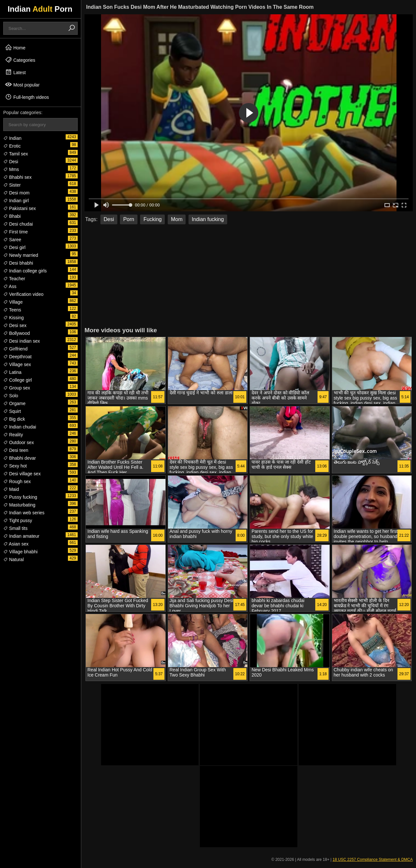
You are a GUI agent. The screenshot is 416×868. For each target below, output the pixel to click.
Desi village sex (22, 474)
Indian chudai (20, 427)
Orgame (14, 403)
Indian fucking (208, 219)
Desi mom (16, 193)
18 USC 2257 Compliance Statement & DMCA (373, 860)
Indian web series (24, 513)
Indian (12, 138)
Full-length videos (27, 97)
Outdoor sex (19, 442)
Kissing (13, 318)
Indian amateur (21, 536)
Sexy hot (15, 466)
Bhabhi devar (19, 458)
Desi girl (14, 247)
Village (13, 302)
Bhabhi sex (17, 177)
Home (15, 47)
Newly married (21, 255)
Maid (11, 489)
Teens (12, 310)
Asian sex (16, 544)
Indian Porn (40, 9)
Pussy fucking (20, 497)
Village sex (17, 364)
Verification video (23, 294)
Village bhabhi (20, 552)
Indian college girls (25, 271)
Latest (15, 72)
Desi (11, 162)
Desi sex (15, 325)
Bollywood (17, 333)
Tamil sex (16, 154)
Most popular (22, 85)
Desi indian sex (22, 341)
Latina (12, 372)
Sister (12, 185)
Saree (12, 240)
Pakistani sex (19, 208)
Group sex (17, 388)
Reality (13, 435)
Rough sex (17, 481)
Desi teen (16, 450)
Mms (11, 169)
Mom (177, 219)
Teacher (14, 279)
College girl (18, 380)
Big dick (14, 419)
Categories (20, 60)
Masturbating (19, 505)
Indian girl (16, 201)
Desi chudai (18, 224)
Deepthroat (17, 357)
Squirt (12, 411)
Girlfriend (15, 349)
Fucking (152, 219)
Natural (13, 559)
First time (15, 232)
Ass (10, 286)
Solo (11, 396)
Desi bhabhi (18, 263)
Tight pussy (18, 520)
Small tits (15, 528)
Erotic (12, 146)
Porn (129, 219)
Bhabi (12, 216)
